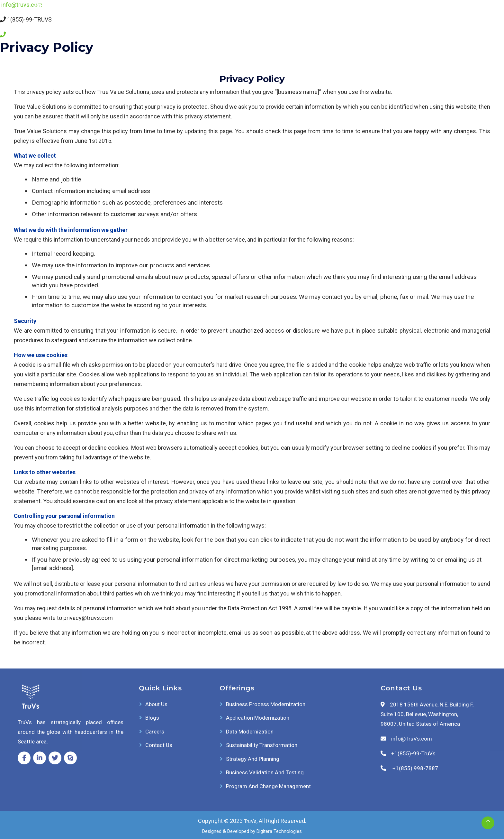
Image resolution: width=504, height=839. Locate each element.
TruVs (250, 821)
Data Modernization (250, 732)
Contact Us (446, 15)
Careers (408, 15)
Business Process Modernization (266, 704)
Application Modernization (258, 718)
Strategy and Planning (253, 759)
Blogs (378, 15)
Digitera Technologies (279, 831)
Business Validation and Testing (265, 772)
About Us (346, 15)
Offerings (306, 15)
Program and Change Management (268, 786)
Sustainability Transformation (262, 745)
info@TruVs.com (412, 739)
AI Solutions (265, 15)
